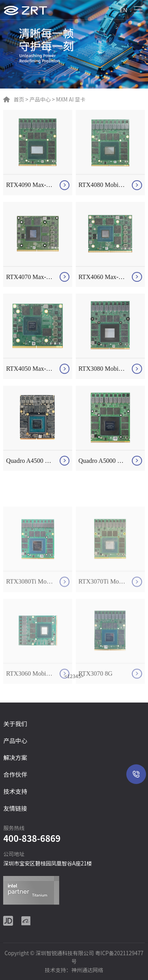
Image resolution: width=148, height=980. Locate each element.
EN (123, 10)
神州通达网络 (87, 970)
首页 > (21, 99)
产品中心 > (42, 99)
